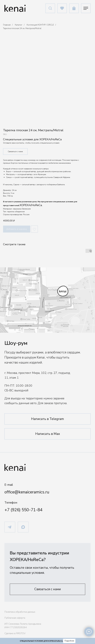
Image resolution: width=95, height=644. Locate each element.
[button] (47, 589)
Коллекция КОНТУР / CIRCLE (40, 25)
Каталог (19, 25)
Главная (7, 25)
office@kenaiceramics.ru (27, 492)
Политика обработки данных (20, 612)
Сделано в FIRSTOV (15, 633)
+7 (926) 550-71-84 (23, 510)
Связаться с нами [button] (15, 152)
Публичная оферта (15, 618)
